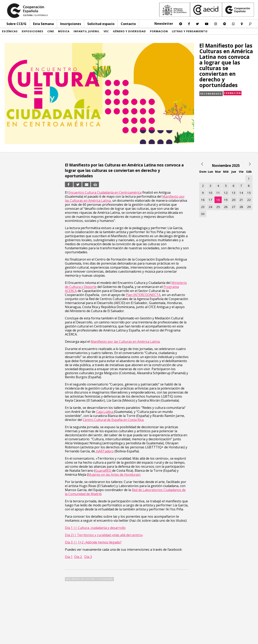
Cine (51, 31)
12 (226, 193)
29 (249, 207)
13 (234, 193)
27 (234, 207)
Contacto (128, 24)
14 (241, 193)
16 (203, 200)
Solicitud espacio (101, 24)
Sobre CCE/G (16, 24)
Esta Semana (43, 24)
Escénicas (10, 31)
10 (210, 193)
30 (203, 214)
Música (64, 31)
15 (249, 193)
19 (226, 200)
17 (210, 200)
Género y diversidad (129, 31)
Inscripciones (71, 24)
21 (241, 200)
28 (241, 207)
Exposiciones (33, 31)
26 (226, 207)
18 (218, 200)
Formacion (159, 31)
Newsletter (164, 24)
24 (210, 207)
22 (249, 200)
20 (234, 200)
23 (203, 207)
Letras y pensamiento (190, 31)
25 (218, 207)
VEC (106, 31)
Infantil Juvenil (87, 31)
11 (218, 193)
